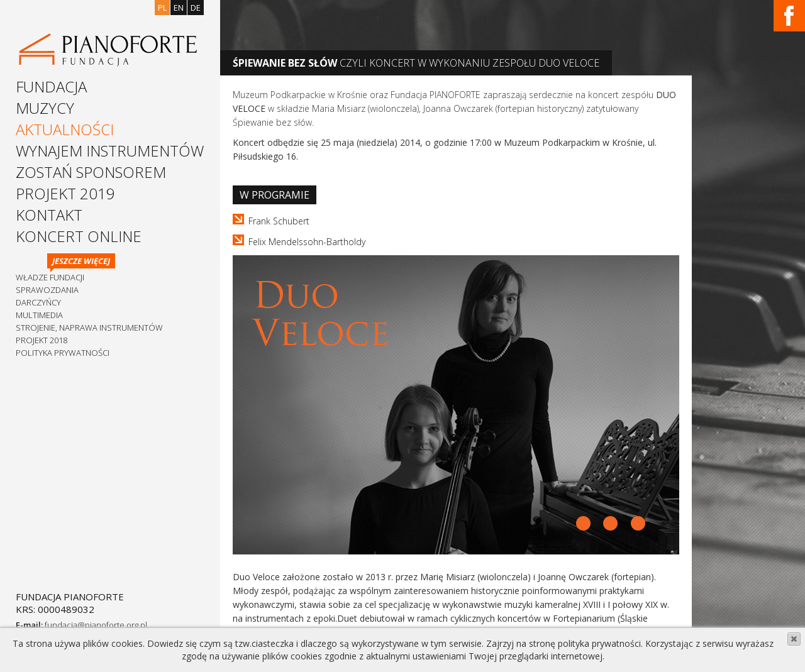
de (196, 8)
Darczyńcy (38, 302)
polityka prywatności (599, 643)
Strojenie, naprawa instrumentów (89, 328)
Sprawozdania (47, 290)
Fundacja (51, 86)
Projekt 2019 (65, 193)
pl (162, 8)
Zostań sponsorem (91, 172)
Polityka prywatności (63, 353)
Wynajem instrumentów (110, 151)
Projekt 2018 (42, 340)
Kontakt (49, 215)
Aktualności (65, 129)
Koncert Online (79, 236)
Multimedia (39, 315)
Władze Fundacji (50, 277)
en (179, 8)
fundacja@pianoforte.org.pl (96, 625)
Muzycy (45, 108)
